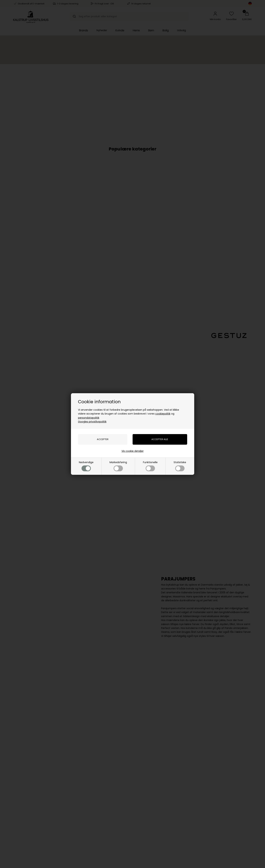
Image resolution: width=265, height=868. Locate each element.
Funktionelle (150, 466)
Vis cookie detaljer (133, 451)
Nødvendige (86, 466)
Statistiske (180, 466)
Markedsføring (118, 466)
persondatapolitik (89, 418)
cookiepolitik (163, 414)
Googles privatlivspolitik (92, 422)
